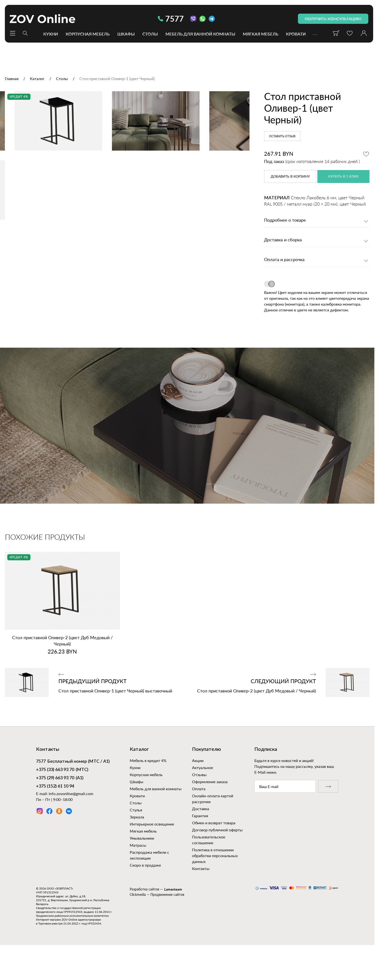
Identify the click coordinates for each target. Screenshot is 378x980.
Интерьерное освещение (152, 854)
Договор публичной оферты (217, 860)
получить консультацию (333, 19)
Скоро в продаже (145, 895)
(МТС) (62, 800)
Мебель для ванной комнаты (200, 34)
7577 (171, 19)
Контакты (201, 899)
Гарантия (200, 846)
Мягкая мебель (261, 34)
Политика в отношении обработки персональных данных (215, 886)
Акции (198, 791)
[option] (125, 172)
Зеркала (137, 847)
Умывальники (142, 868)
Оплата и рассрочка (284, 260)
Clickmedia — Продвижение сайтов (157, 925)
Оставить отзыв (282, 136)
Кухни (51, 34)
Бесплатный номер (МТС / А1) (73, 792)
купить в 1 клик (343, 177)
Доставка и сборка (283, 240)
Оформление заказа (210, 812)
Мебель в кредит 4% (148, 791)
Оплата (199, 819)
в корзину (290, 177)
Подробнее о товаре (285, 220)
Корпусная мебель (88, 34)
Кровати (296, 34)
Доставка (201, 839)
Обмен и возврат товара (214, 853)
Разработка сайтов (144, 919)
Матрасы (138, 875)
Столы (150, 34)
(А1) (60, 808)
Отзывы (199, 805)
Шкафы (126, 34)
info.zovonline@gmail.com (71, 824)
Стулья (136, 840)
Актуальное (203, 798)
